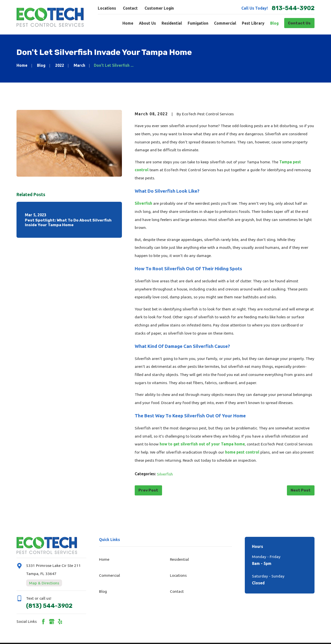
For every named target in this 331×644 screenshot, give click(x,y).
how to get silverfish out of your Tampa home (202, 444)
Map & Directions (44, 583)
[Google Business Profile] (52, 622)
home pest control (242, 452)
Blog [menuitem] (274, 23)
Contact (130, 8)
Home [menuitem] (128, 23)
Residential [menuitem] (172, 23)
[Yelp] (60, 622)
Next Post (301, 490)
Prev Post (148, 490)
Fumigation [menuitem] (198, 23)
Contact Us (299, 23)
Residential (179, 559)
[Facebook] (43, 622)
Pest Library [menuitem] (253, 23)
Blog (103, 591)
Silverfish (143, 203)
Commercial (109, 575)
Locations (107, 8)
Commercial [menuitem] (225, 23)
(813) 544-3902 (49, 606)
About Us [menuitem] (147, 23)
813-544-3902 (293, 8)
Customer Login (159, 8)
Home (104, 559)
